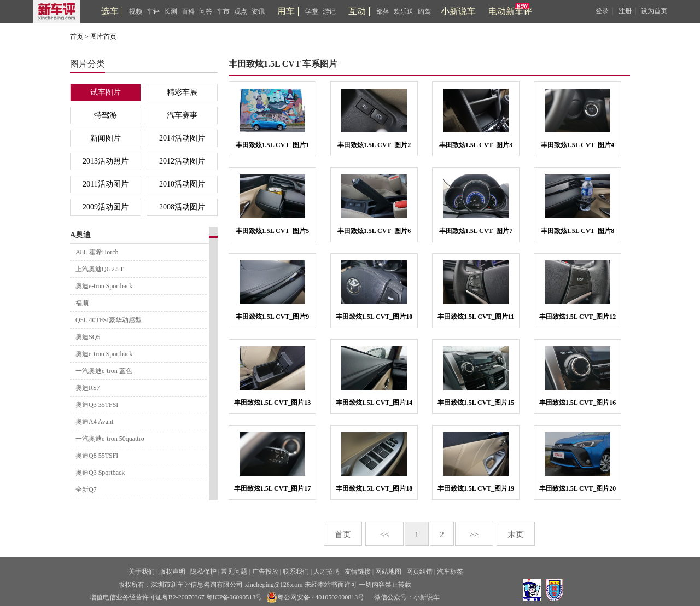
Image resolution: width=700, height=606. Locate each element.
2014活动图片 (182, 138)
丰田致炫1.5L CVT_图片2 (374, 145)
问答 (206, 11)
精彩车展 (182, 92)
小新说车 (458, 11)
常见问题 (234, 572)
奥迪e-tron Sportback (104, 286)
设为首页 (654, 11)
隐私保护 (203, 572)
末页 (516, 534)
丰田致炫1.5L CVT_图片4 (578, 145)
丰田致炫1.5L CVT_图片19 (476, 488)
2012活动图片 (182, 161)
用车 (286, 11)
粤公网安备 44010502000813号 (315, 597)
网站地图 (388, 572)
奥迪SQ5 (88, 337)
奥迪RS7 (88, 388)
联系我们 (296, 572)
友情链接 (358, 572)
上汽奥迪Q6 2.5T (100, 269)
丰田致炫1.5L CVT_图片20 (578, 488)
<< (385, 534)
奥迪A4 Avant (94, 422)
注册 (625, 11)
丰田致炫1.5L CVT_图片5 (273, 231)
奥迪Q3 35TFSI (97, 405)
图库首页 (103, 37)
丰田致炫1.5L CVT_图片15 (476, 403)
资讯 (258, 11)
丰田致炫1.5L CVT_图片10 (374, 317)
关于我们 (142, 572)
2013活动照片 (106, 161)
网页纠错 (419, 572)
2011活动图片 (105, 184)
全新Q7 (86, 490)
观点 (241, 11)
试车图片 (106, 92)
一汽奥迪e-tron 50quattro (110, 439)
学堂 (312, 11)
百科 (188, 11)
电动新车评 (510, 11)
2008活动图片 (182, 207)
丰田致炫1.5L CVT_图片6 (374, 231)
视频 (136, 11)
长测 (171, 11)
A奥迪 (80, 235)
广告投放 (265, 572)
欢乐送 (404, 11)
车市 (223, 11)
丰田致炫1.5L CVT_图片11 (476, 317)
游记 (329, 11)
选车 (110, 11)
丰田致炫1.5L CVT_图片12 (578, 317)
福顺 (82, 303)
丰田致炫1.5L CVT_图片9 (273, 317)
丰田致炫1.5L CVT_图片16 (578, 403)
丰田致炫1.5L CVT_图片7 (476, 231)
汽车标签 (450, 572)
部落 (383, 11)
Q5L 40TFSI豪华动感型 (109, 320)
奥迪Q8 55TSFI (97, 456)
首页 (77, 37)
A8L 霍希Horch (97, 252)
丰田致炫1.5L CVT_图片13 (273, 403)
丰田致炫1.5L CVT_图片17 (273, 488)
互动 (357, 11)
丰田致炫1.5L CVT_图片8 (578, 231)
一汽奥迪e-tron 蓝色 (104, 371)
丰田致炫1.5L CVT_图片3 (476, 145)
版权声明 (172, 572)
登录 (602, 11)
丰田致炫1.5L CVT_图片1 (273, 145)
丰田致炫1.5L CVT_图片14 (374, 403)
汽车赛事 (182, 115)
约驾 (424, 11)
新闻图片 (106, 138)
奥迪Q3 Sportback (100, 473)
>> (474, 534)
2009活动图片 (106, 207)
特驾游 (106, 115)
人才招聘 (326, 572)
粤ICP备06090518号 (234, 597)
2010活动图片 (182, 184)
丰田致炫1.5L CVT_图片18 (374, 488)
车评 (153, 11)
